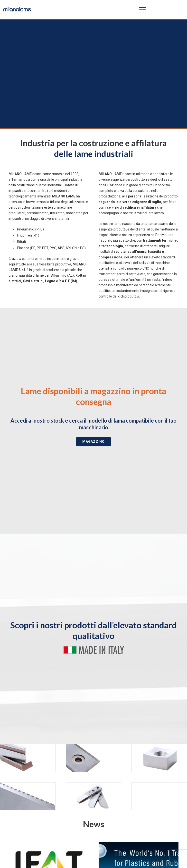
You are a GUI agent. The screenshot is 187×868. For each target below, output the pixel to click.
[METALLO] (28, 758)
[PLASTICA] (93, 758)
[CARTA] (28, 796)
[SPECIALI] (93, 796)
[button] (142, 10)
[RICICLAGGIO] (159, 758)
